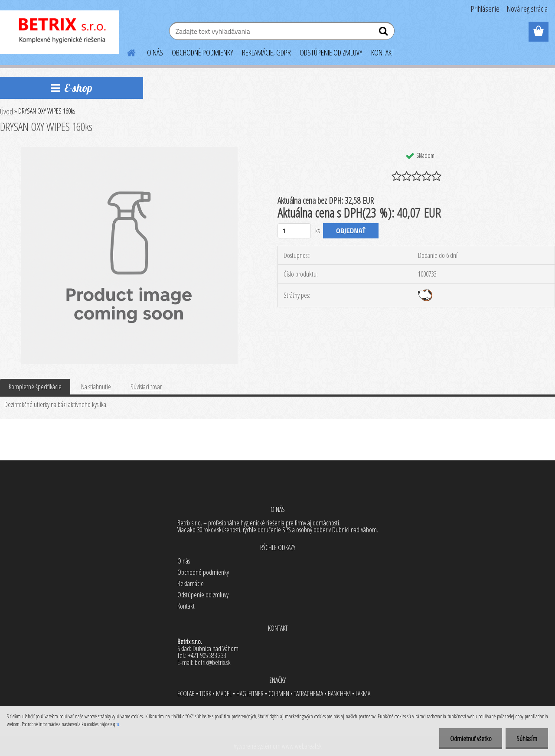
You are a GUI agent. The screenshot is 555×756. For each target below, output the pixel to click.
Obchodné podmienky (203, 572)
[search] (384, 33)
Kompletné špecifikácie (35, 387)
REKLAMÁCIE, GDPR (266, 52)
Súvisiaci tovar (146, 387)
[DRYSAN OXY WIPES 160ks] (129, 150)
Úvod (7, 111)
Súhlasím (527, 739)
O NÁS (155, 52)
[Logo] (60, 32)
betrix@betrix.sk (213, 662)
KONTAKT (383, 52)
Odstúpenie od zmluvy (203, 595)
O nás (184, 561)
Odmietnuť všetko (470, 739)
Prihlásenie (485, 9)
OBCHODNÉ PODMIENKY (202, 52)
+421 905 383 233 (207, 655)
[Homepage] (126, 52)
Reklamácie (191, 583)
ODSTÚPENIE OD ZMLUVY (331, 52)
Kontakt (186, 606)
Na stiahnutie (96, 387)
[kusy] (294, 231)
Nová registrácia (527, 9)
